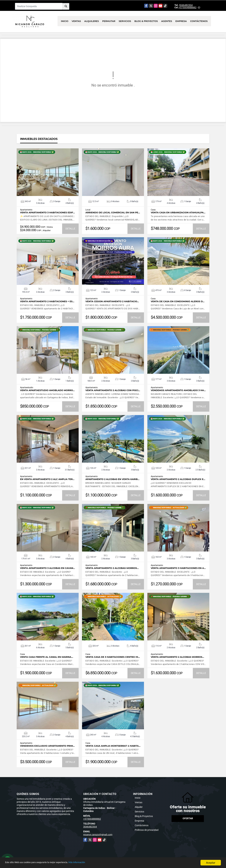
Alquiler (139, 807)
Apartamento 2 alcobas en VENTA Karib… (112, 479)
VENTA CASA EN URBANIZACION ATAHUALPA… (178, 213)
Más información (91, 863)
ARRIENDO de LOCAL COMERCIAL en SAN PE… (113, 213)
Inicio (65, 21)
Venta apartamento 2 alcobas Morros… (177, 657)
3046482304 (186, 5)
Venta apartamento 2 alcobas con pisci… (113, 390)
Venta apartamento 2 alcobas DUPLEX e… (178, 479)
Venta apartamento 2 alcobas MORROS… (112, 568)
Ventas (76, 21)
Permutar (109, 21)
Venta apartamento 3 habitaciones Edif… (47, 213)
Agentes (167, 21)
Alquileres (92, 21)
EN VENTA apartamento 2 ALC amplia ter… (47, 479)
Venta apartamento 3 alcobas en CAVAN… (47, 568)
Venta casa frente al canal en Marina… (47, 657)
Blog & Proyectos (146, 21)
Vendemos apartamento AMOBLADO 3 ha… (178, 390)
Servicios (125, 21)
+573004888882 (188, 7)
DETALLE (70, 229)
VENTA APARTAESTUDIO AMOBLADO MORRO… (47, 390)
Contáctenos (199, 21)
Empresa (181, 21)
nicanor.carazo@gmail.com (98, 835)
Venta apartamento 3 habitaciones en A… (178, 568)
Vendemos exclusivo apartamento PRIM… (47, 746)
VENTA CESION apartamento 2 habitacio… (112, 301)
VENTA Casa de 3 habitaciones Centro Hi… (113, 657)
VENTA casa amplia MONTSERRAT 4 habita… (113, 746)
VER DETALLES (48, 172)
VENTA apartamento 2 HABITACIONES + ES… (47, 301)
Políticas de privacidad (147, 830)
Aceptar (211, 863)
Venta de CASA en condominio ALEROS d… (178, 301)
